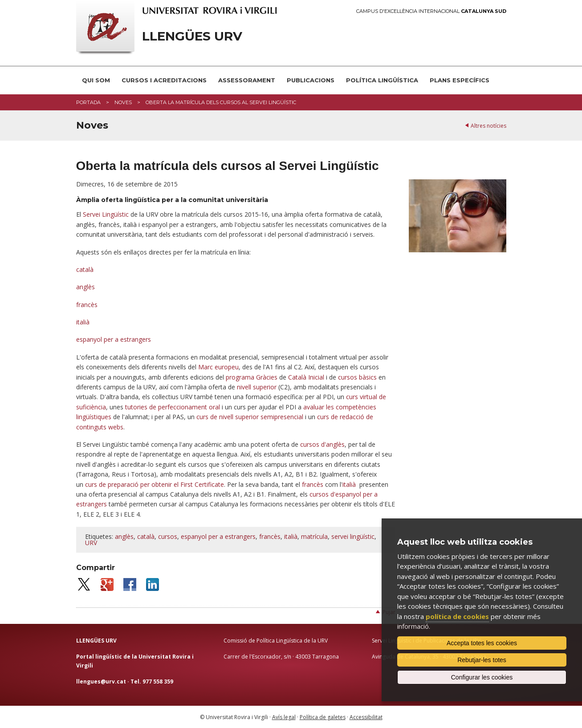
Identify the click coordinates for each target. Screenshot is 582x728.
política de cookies (457, 616)
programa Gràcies (252, 377)
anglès (85, 287)
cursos (168, 536)
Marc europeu (218, 367)
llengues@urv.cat (101, 681)
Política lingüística (382, 80)
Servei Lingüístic (106, 214)
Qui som (96, 80)
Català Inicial (306, 377)
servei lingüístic (353, 536)
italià (83, 322)
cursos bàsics (357, 377)
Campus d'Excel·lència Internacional (431, 11)
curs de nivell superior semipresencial (250, 417)
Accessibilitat (366, 717)
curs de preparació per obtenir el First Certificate (155, 484)
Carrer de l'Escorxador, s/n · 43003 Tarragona (281, 657)
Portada (88, 102)
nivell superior (257, 387)
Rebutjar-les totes (482, 660)
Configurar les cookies (482, 677)
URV (91, 543)
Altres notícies (488, 126)
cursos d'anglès (322, 444)
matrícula (314, 536)
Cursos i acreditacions (164, 80)
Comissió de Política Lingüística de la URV (276, 641)
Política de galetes (323, 717)
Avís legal (284, 717)
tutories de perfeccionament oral (173, 407)
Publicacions (311, 80)
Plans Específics (460, 80)
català (85, 269)
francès (87, 305)
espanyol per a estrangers (114, 339)
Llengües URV (192, 36)
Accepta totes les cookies (482, 643)
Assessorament (247, 80)
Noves (123, 102)
